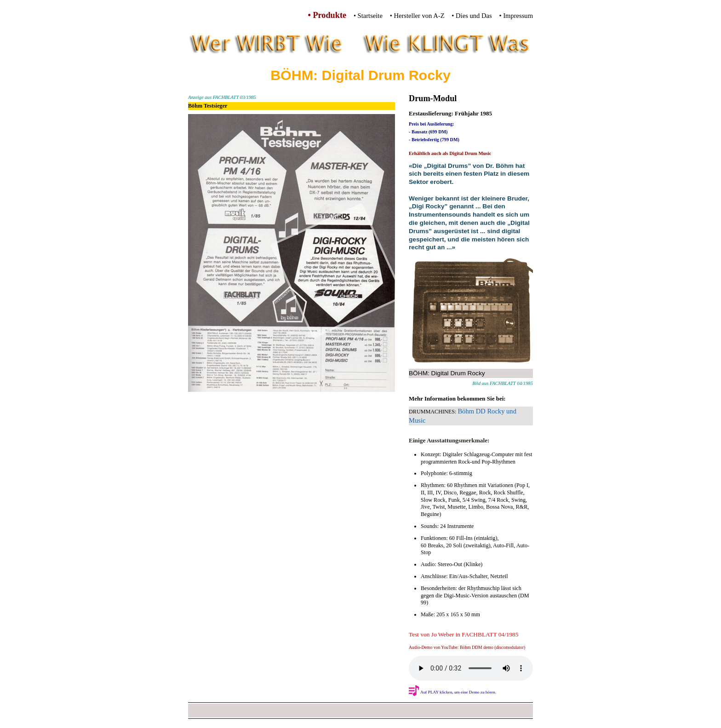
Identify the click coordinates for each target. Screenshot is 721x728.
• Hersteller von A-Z (417, 16)
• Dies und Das (472, 16)
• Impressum (516, 16)
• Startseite (368, 16)
